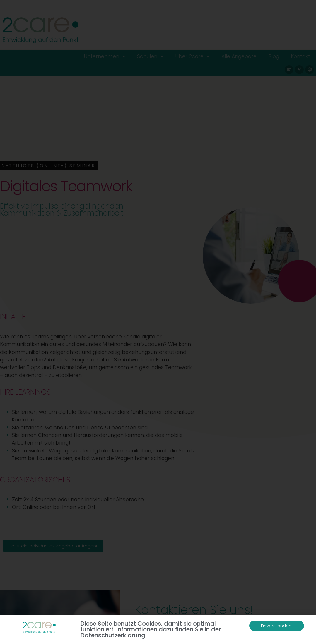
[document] (158, 322)
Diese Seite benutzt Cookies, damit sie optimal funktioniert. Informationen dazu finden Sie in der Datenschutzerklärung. (151, 629)
